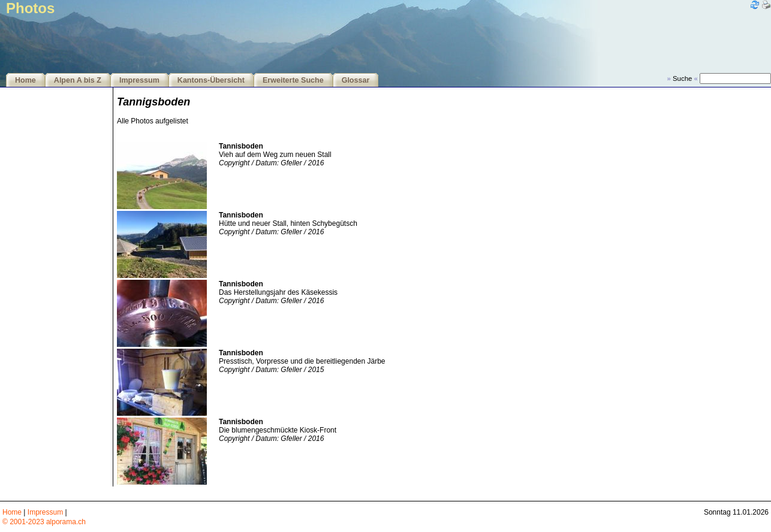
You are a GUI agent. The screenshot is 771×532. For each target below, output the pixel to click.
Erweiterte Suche (293, 80)
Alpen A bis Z (78, 80)
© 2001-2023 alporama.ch (44, 522)
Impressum (139, 80)
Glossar (356, 80)
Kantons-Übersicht (211, 80)
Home (25, 80)
